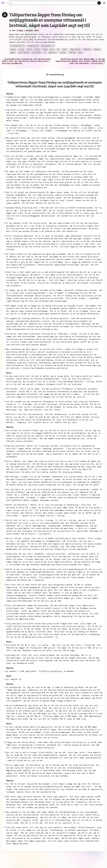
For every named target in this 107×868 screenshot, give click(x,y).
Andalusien (87, 49)
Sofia (80, 53)
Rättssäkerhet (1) (48, 46)
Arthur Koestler (24, 53)
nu (45, 53)
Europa (45, 49)
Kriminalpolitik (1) (18, 46)
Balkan (65, 49)
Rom (58, 49)
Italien (37, 49)
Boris (52, 49)
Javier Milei (37, 53)
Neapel (13, 53)
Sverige (21, 49)
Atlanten (63, 53)
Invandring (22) (33, 46)
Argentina (97, 49)
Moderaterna (53, 53)
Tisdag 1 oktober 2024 (27, 30)
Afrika (29, 49)
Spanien (13, 49)
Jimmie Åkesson (75, 49)
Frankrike (72, 53)
